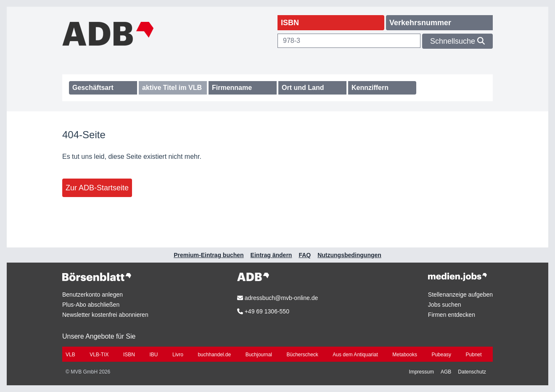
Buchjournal (259, 355)
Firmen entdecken (452, 315)
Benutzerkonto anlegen (92, 295)
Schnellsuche (457, 41)
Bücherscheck (303, 355)
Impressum (422, 372)
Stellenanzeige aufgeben (460, 295)
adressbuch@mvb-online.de (277, 298)
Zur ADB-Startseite (97, 188)
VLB (70, 355)
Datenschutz (472, 372)
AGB (446, 372)
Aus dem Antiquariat (355, 355)
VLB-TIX (99, 355)
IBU (153, 355)
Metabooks (405, 355)
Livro (178, 355)
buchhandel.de (214, 355)
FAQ (305, 255)
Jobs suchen (445, 305)
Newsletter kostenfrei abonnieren (105, 315)
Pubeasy (441, 355)
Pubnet (474, 355)
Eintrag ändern (271, 255)
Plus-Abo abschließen (91, 305)
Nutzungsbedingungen (349, 255)
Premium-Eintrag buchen (209, 255)
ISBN (129, 355)
